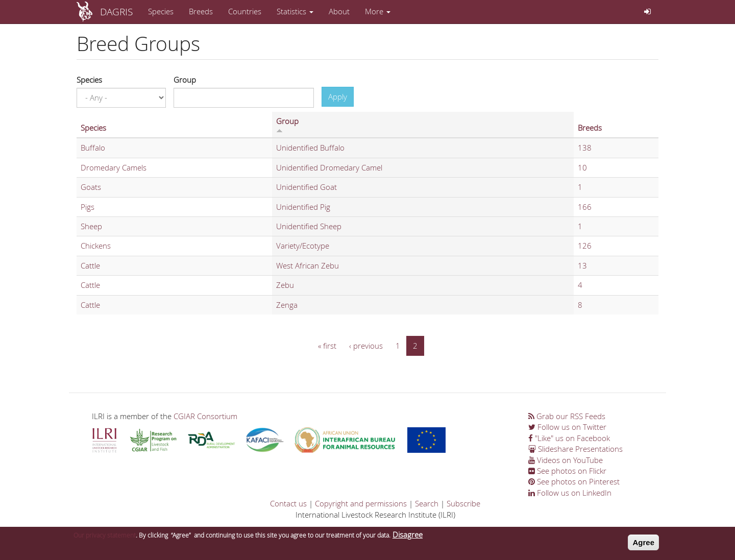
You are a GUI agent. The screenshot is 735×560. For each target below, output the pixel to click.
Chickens (96, 246)
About (339, 11)
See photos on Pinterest (574, 481)
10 (582, 167)
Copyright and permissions (361, 503)
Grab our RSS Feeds (567, 416)
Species (161, 11)
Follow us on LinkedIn (570, 493)
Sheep (91, 226)
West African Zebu (308, 265)
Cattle (90, 265)
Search (427, 503)
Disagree (408, 538)
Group (185, 80)
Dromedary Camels (114, 167)
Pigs (88, 207)
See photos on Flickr (567, 471)
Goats (91, 187)
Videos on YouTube (566, 460)
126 (585, 246)
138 (585, 148)
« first (327, 346)
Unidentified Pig (303, 207)
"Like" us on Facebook (569, 438)
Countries (245, 11)
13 (582, 265)
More (378, 11)
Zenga (287, 305)
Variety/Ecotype (303, 246)
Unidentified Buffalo (310, 148)
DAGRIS (116, 11)
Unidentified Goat (307, 187)
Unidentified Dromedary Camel (329, 167)
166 (585, 207)
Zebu (285, 285)
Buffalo (93, 148)
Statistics (295, 11)
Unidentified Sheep (309, 226)
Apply (338, 96)
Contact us (288, 503)
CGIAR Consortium (205, 416)
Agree (643, 545)
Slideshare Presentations (575, 449)
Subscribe (463, 503)
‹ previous (366, 346)
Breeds (201, 11)
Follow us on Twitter (567, 427)
